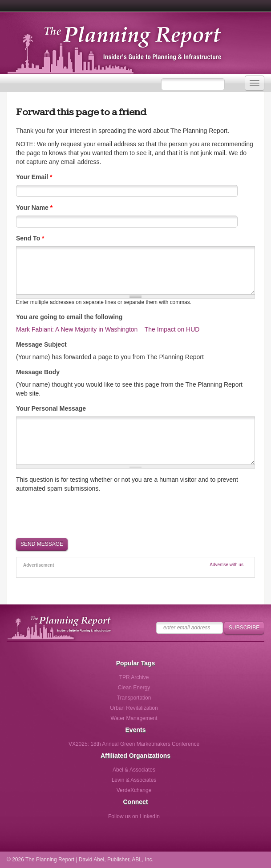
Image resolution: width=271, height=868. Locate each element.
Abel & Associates (134, 770)
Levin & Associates (134, 780)
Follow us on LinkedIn (134, 816)
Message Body (38, 372)
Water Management (134, 718)
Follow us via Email (171, 819)
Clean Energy (134, 688)
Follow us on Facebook (97, 819)
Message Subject (41, 344)
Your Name (34, 208)
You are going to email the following (69, 317)
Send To (30, 238)
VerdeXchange (134, 790)
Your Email (34, 177)
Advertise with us (227, 565)
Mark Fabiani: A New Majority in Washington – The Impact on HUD (108, 329)
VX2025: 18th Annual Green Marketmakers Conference (134, 744)
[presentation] (84, 515)
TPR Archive (134, 677)
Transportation (134, 698)
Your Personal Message (51, 408)
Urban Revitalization (134, 708)
